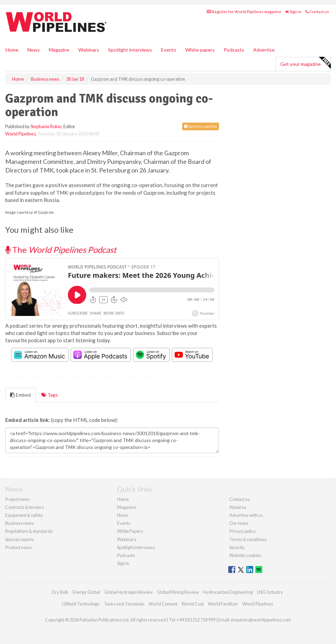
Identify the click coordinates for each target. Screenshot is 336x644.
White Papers (130, 531)
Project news (17, 499)
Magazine (59, 50)
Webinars (89, 50)
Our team (239, 523)
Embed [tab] (20, 395)
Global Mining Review (178, 592)
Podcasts (234, 50)
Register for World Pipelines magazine (244, 12)
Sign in (293, 12)
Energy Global (86, 592)
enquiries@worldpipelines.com (261, 620)
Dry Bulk (60, 592)
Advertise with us (246, 515)
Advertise (264, 50)
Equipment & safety (24, 515)
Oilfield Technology (81, 604)
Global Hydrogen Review (129, 592)
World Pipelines (20, 134)
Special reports (19, 539)
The (61, 250)
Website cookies (245, 555)
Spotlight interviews (130, 50)
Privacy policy (243, 531)
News (123, 515)
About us (238, 507)
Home (12, 50)
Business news (19, 523)
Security (237, 547)
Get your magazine (305, 63)
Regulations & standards (29, 531)
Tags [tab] (50, 395)
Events (169, 50)
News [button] (34, 50)
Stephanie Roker (46, 126)
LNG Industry (270, 592)
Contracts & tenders (25, 507)
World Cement (163, 604)
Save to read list (201, 126)
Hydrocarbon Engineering (228, 592)
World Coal (193, 604)
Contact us (317, 12)
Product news (18, 547)
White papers (200, 50)
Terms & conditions (248, 539)
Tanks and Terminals (124, 604)
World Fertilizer (223, 604)
